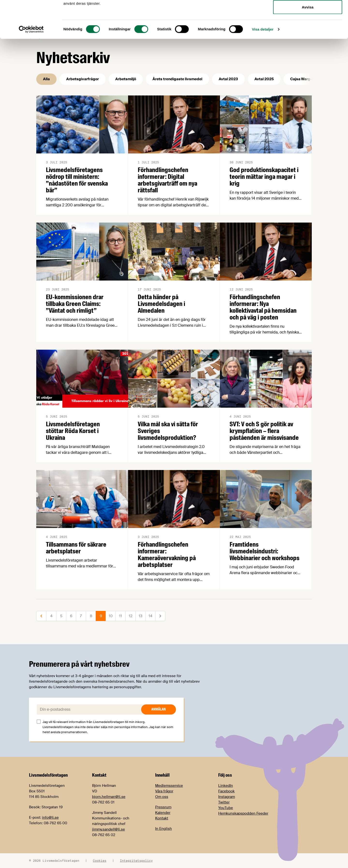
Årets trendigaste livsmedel (177, 79)
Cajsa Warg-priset (306, 79)
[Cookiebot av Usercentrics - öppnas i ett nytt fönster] (31, 67)
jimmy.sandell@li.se (109, 829)
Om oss (162, 797)
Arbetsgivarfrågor (83, 79)
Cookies (100, 861)
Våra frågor (164, 791)
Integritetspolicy (136, 861)
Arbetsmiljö (126, 79)
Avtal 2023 (228, 79)
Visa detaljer (263, 67)
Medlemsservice (169, 786)
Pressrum (163, 807)
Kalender (163, 813)
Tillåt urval (308, 29)
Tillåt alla (308, 13)
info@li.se (50, 817)
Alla (46, 79)
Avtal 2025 (264, 79)
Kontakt (162, 818)
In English (163, 829)
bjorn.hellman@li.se (109, 797)
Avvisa (308, 44)
